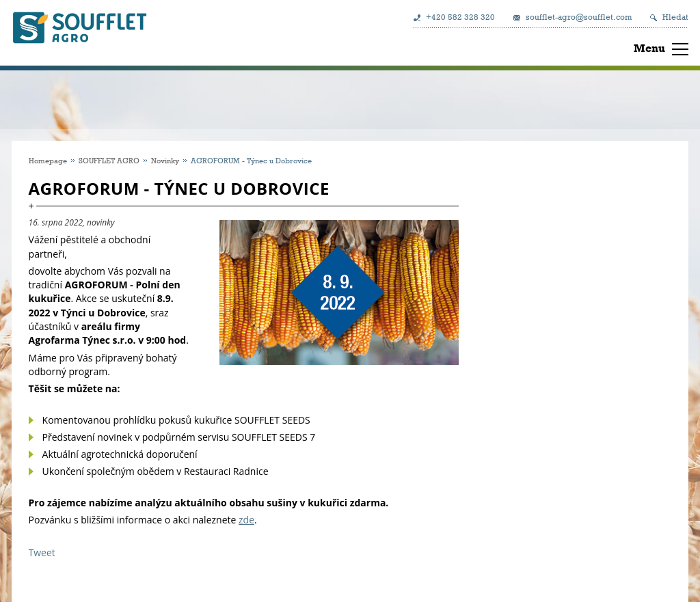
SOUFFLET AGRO (109, 160)
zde (246, 520)
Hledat (675, 17)
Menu (649, 48)
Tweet (42, 552)
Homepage (48, 160)
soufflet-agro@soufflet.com (579, 17)
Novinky (165, 160)
